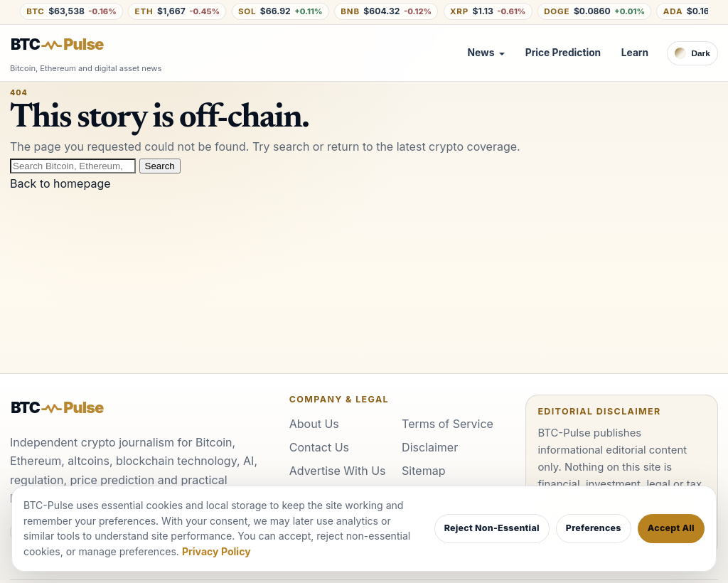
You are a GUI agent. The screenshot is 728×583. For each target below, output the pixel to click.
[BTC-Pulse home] (69, 45)
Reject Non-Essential (492, 528)
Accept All (671, 528)
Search (160, 166)
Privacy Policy (216, 551)
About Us (314, 424)
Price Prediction (563, 53)
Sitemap (423, 471)
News (481, 53)
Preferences (594, 528)
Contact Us (319, 447)
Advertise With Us (338, 471)
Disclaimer (430, 447)
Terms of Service (448, 424)
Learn (635, 53)
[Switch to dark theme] (692, 53)
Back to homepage (60, 183)
